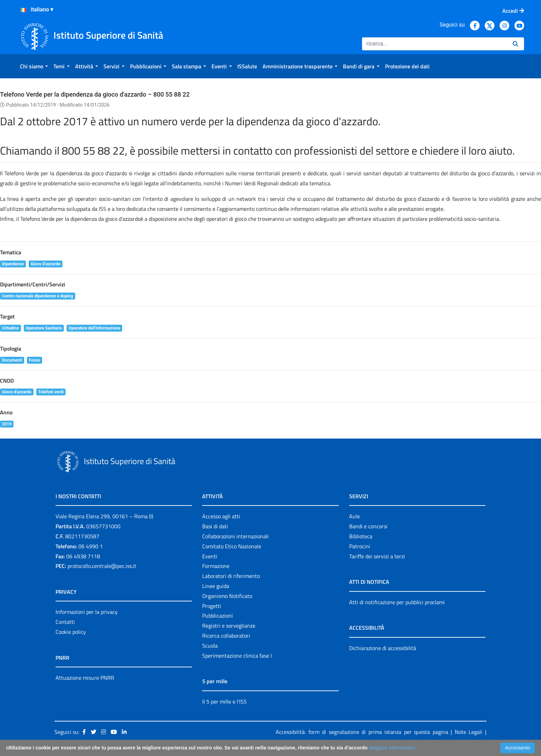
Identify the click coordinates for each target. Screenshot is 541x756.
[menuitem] (34, 66)
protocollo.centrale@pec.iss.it (102, 566)
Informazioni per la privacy (87, 612)
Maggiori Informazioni (392, 748)
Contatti (65, 622)
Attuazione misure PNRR (85, 678)
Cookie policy (71, 632)
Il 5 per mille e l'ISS (224, 701)
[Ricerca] (435, 44)
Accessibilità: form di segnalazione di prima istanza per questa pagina (362, 732)
